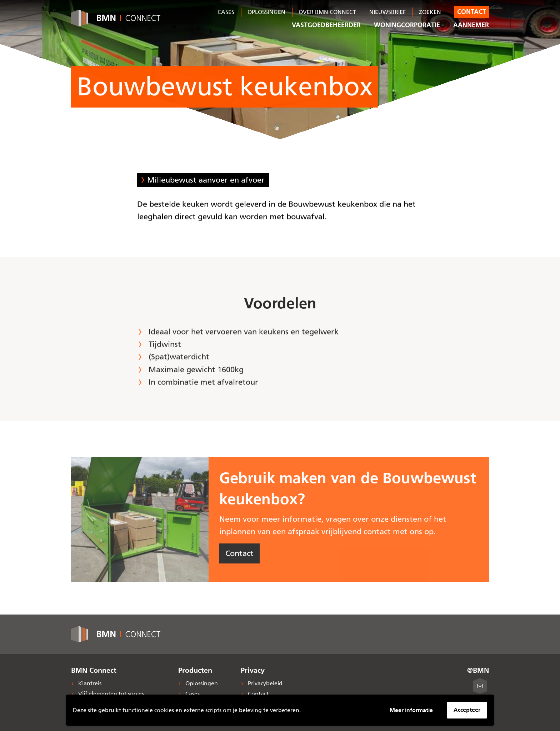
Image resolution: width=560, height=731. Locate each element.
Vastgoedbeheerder (326, 25)
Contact (472, 12)
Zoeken (430, 12)
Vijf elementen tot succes (110, 694)
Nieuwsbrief (387, 12)
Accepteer (467, 710)
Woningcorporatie (407, 25)
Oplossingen (266, 12)
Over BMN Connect (327, 12)
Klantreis (89, 683)
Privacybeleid (264, 683)
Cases (226, 12)
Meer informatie (411, 710)
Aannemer (471, 25)
